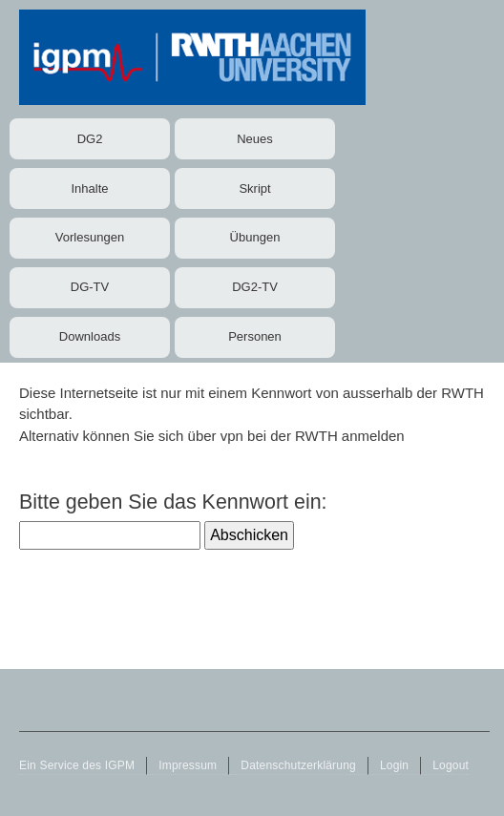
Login (394, 765)
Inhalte (89, 188)
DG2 (90, 139)
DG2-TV (255, 287)
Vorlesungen (90, 237)
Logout (451, 765)
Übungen (255, 237)
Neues (255, 139)
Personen (255, 336)
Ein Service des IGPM (77, 765)
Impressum (188, 765)
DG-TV (90, 287)
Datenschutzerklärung (298, 765)
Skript (254, 188)
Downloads (90, 336)
